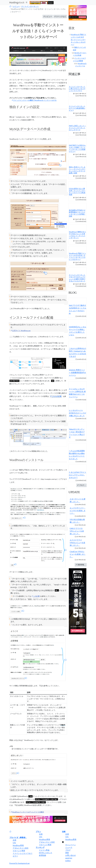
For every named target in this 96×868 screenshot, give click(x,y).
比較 (64, 832)
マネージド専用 (19, 851)
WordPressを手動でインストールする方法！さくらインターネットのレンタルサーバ (79, 40)
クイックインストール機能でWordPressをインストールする (34, 100)
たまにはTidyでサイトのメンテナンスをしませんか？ (78, 475)
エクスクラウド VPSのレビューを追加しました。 (77, 543)
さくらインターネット (30, 6)
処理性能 (43, 855)
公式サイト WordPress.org (21, 331)
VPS (14, 843)
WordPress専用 (18, 845)
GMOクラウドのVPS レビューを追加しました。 (77, 531)
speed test (69, 858)
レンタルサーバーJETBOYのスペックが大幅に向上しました (77, 413)
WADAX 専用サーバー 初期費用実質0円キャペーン (77, 373)
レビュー (16, 6)
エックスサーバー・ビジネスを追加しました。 (78, 511)
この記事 (36, 596)
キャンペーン (71, 845)
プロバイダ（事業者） (18, 838)
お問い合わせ (71, 855)
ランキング (40, 847)
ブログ (68, 850)
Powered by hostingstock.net (20, 863)
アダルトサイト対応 (21, 848)
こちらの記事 (56, 396)
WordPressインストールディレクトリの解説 (27, 812)
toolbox (68, 861)
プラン (38, 832)
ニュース (69, 847)
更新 (67, 853)
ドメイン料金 (44, 850)
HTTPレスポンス (46, 853)
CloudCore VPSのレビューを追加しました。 (78, 554)
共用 (14, 840)
